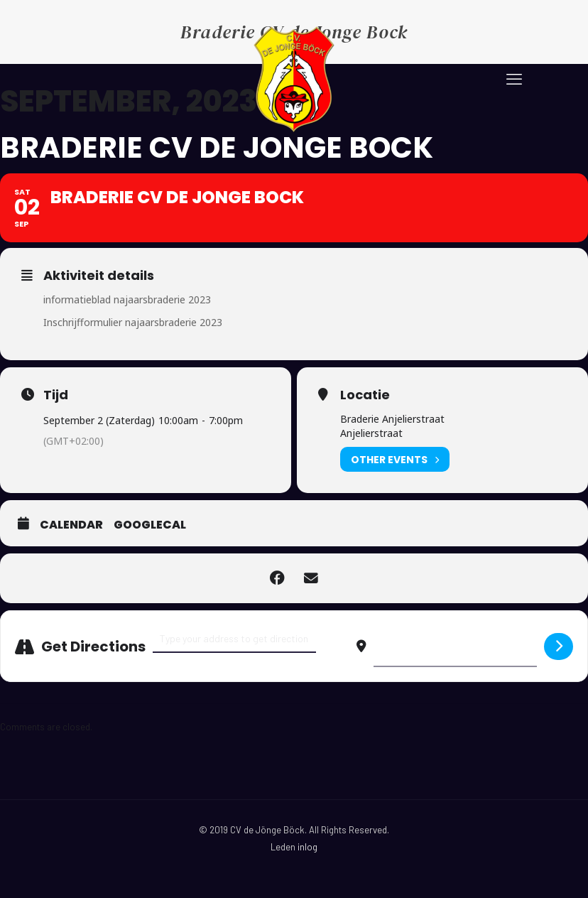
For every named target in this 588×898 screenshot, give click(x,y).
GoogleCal (150, 525)
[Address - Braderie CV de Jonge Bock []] (234, 639)
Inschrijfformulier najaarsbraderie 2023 (133, 322)
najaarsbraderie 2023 (162, 299)
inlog (307, 847)
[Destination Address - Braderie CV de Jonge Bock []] (455, 646)
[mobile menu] (514, 78)
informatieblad (78, 299)
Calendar (71, 525)
